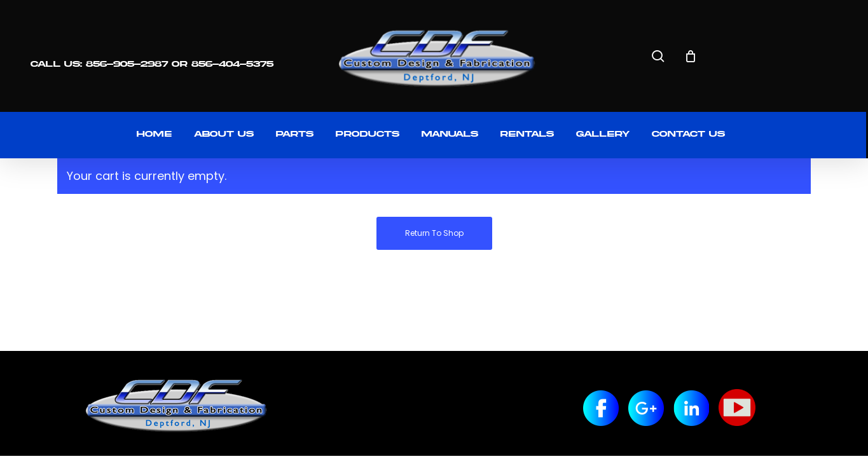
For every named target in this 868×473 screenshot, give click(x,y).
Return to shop (434, 233)
